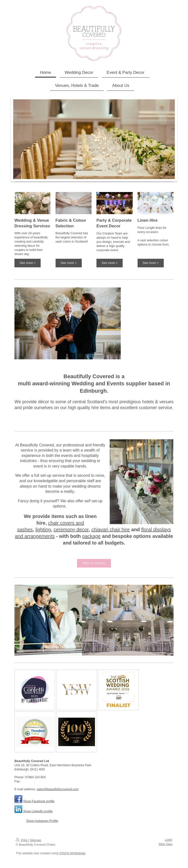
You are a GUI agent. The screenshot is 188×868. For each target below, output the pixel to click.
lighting (43, 530)
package (92, 536)
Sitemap (35, 840)
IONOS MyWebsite (72, 853)
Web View (165, 844)
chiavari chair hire (111, 530)
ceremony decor (71, 530)
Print (22, 840)
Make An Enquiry (94, 563)
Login (169, 840)
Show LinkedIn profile (38, 811)
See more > (28, 263)
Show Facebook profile (39, 801)
